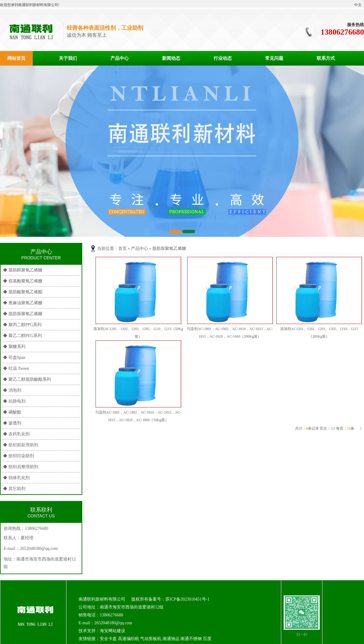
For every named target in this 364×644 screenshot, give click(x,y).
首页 (123, 249)
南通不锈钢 (191, 639)
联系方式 (326, 58)
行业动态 (223, 58)
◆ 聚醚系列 (14, 347)
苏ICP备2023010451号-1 (187, 599)
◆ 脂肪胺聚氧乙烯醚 (23, 314)
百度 (207, 639)
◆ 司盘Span (14, 358)
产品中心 (120, 58)
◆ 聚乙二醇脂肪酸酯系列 (27, 379)
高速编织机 (129, 639)
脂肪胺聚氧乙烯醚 (169, 249)
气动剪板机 (151, 639)
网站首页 (16, 58)
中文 (358, 5)
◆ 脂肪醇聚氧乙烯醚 (23, 270)
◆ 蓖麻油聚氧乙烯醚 (23, 303)
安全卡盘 (108, 639)
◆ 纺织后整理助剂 (21, 467)
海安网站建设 (113, 631)
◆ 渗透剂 (12, 423)
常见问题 (274, 58)
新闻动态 (171, 58)
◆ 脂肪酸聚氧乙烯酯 (23, 292)
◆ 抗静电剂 (14, 401)
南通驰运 (171, 639)
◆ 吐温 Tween (16, 368)
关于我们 (68, 58)
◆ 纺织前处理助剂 (21, 445)
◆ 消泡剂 (12, 390)
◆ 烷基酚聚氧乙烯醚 (23, 281)
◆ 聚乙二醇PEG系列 (22, 336)
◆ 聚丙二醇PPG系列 (22, 325)
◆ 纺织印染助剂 (19, 456)
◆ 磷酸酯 (12, 412)
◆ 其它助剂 (14, 489)
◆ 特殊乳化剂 (16, 478)
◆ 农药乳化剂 (16, 434)
